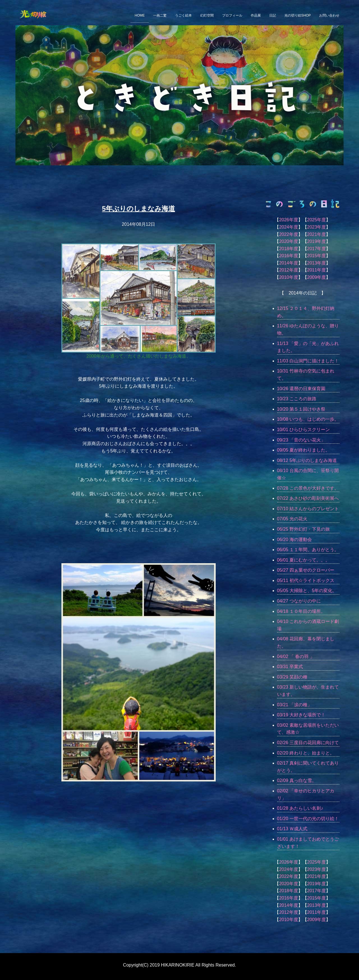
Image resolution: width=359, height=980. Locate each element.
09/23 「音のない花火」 (301, 440)
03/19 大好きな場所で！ (301, 715)
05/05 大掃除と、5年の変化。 (307, 591)
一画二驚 (160, 15)
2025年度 (317, 220)
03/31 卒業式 (290, 667)
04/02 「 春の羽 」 (296, 656)
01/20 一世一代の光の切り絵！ (308, 819)
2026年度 (289, 220)
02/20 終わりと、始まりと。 (306, 753)
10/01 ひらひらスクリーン (303, 430)
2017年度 (317, 249)
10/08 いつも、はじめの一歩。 (308, 419)
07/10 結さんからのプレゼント (308, 509)
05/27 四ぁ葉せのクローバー (306, 570)
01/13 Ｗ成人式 (292, 829)
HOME (140, 15)
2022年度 (289, 234)
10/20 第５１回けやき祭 (301, 409)
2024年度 (289, 227)
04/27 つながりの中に (299, 601)
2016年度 (289, 256)
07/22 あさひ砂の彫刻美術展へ (308, 498)
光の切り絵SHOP (298, 15)
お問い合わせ (329, 15)
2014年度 (289, 263)
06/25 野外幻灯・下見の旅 (303, 529)
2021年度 (317, 234)
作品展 (256, 15)
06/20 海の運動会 (294, 540)
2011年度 (317, 270)
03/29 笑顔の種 (292, 677)
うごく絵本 (183, 15)
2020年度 (289, 241)
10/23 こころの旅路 (297, 399)
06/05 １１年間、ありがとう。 (308, 550)
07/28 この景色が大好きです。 (308, 488)
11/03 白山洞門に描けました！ (308, 361)
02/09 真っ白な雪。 (297, 780)
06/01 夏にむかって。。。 (303, 560)
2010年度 (289, 277)
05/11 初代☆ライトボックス (306, 580)
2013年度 (317, 263)
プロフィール (232, 15)
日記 (273, 15)
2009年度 (317, 277)
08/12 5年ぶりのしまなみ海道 (307, 460)
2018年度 (289, 249)
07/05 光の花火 (292, 519)
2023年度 (317, 227)
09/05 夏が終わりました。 (303, 450)
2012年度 (289, 270)
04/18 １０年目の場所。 (301, 611)
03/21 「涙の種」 (294, 705)
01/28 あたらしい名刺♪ (300, 808)
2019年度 (317, 241)
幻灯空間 (207, 15)
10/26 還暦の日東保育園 (301, 389)
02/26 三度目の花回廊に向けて (308, 743)
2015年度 (317, 256)
